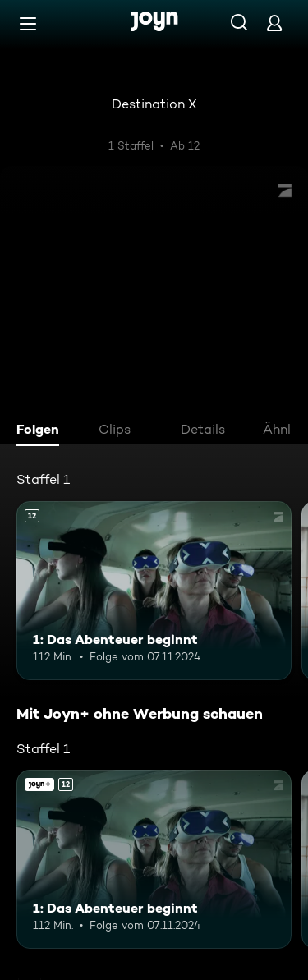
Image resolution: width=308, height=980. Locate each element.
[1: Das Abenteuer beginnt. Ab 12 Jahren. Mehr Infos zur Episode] (154, 591)
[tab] (42, 431)
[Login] (274, 23)
